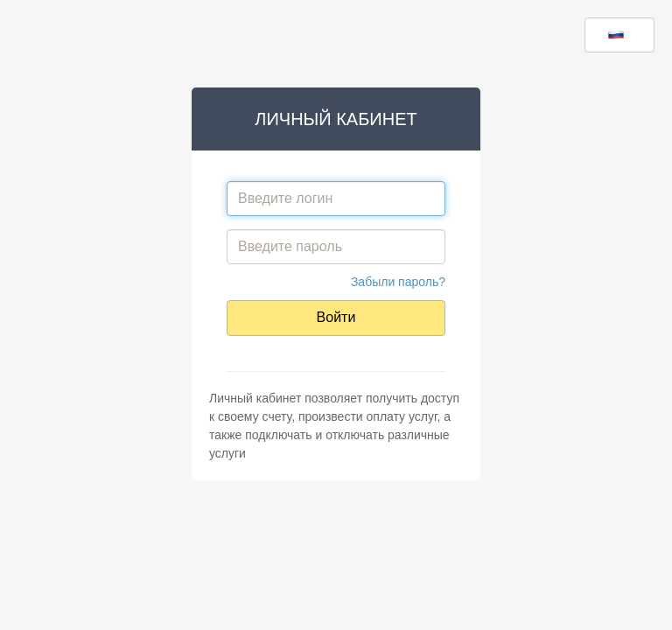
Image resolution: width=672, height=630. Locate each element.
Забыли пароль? (398, 282)
